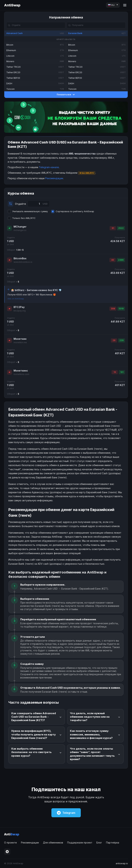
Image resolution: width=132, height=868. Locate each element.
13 (115, 372)
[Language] (113, 5)
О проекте (10, 843)
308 (113, 309)
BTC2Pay (19, 307)
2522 (121, 228)
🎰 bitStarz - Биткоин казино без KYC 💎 (36, 290)
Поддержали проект (80, 843)
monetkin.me (20, 342)
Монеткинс (21, 371)
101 (122, 372)
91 (113, 228)
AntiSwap (12, 5)
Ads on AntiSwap (16, 299)
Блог (99, 843)
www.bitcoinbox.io (23, 262)
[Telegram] (7, 852)
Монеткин (20, 339)
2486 (121, 260)
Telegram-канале (49, 167)
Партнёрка (113, 843)
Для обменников (53, 843)
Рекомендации (54, 178)
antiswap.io (122, 863)
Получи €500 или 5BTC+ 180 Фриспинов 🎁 (32, 295)
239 (122, 340)
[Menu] (125, 5)
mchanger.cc (20, 230)
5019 (121, 309)
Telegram (66, 813)
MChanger (20, 227)
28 (114, 340)
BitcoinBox (20, 258)
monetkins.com (21, 374)
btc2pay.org (20, 311)
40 (113, 260)
